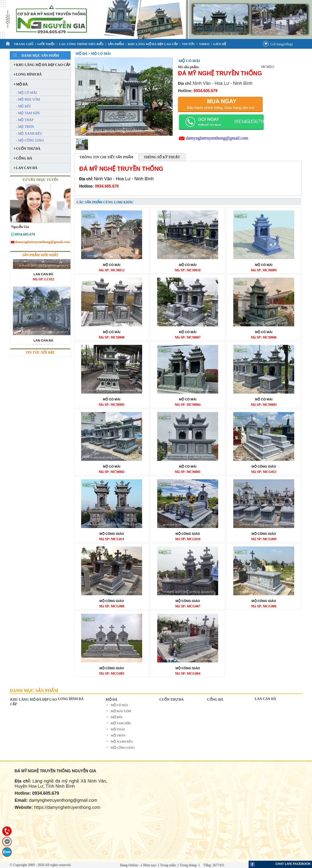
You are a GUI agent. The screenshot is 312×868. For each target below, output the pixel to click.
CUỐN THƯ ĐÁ (172, 700)
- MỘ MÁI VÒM (28, 99)
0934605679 (249, 121)
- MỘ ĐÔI (23, 106)
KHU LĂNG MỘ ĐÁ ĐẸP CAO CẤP (153, 44)
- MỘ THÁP (25, 120)
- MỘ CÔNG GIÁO (30, 140)
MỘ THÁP (118, 729)
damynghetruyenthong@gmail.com (217, 138)
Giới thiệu (46, 44)
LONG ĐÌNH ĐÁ (71, 699)
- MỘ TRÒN (25, 127)
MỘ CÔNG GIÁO (122, 748)
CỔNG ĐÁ (215, 700)
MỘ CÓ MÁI (119, 705)
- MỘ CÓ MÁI (26, 93)
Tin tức (188, 44)
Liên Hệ (220, 44)
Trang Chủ (24, 44)
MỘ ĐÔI (117, 717)
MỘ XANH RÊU (122, 741)
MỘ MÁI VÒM (121, 711)
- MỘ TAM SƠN (28, 113)
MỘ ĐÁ (111, 700)
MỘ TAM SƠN (121, 723)
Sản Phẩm (116, 44)
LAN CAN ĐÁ (265, 699)
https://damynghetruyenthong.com (67, 807)
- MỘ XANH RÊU (29, 134)
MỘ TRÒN (118, 735)
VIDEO (204, 44)
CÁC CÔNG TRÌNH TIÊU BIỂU (81, 44)
